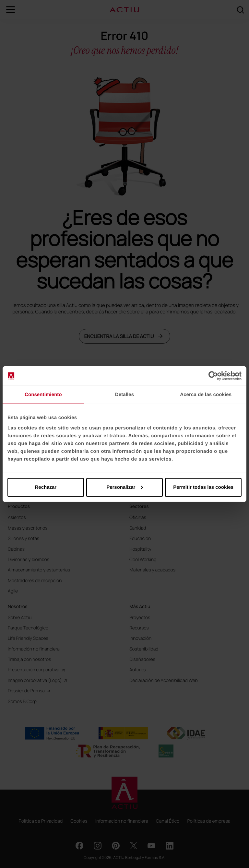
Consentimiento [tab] (43, 395)
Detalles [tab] (124, 395)
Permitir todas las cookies (203, 487)
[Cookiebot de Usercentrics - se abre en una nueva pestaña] (213, 376)
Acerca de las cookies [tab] (206, 395)
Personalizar (125, 487)
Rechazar (46, 487)
